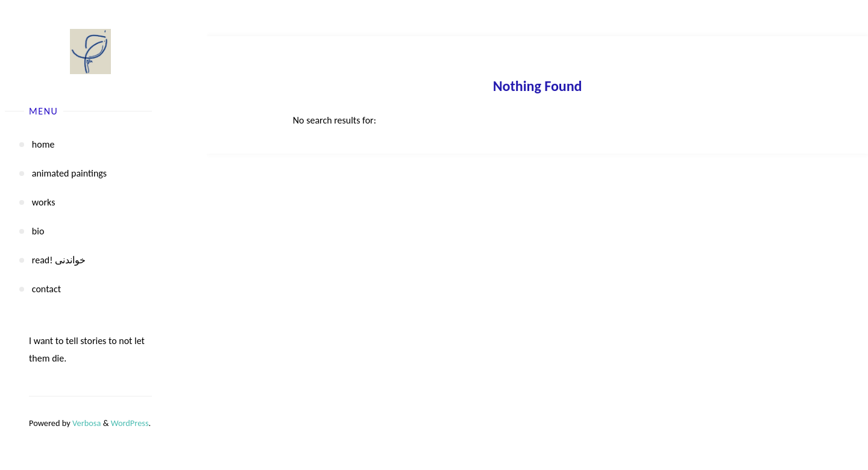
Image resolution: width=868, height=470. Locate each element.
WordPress (130, 423)
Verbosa (86, 423)
